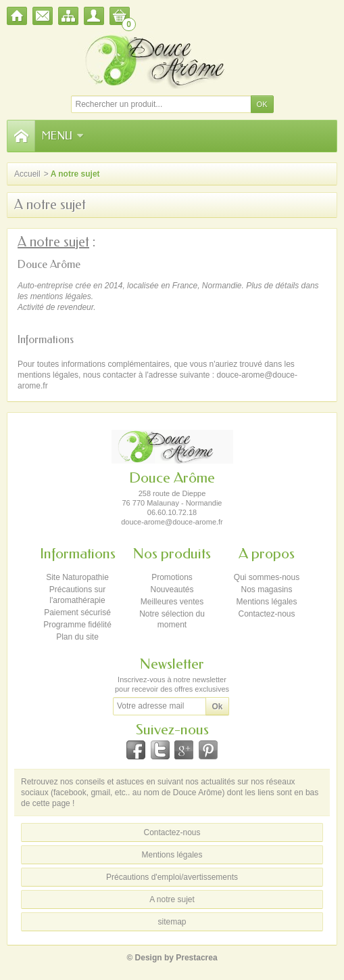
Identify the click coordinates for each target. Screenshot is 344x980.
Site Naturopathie (77, 577)
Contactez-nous (266, 614)
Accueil (27, 174)
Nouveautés (172, 589)
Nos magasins (266, 589)
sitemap (172, 922)
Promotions (172, 577)
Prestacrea (196, 958)
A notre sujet (172, 899)
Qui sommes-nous (267, 577)
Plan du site (77, 637)
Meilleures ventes (172, 602)
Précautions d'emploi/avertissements (172, 877)
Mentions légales (266, 602)
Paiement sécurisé (77, 612)
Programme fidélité (77, 625)
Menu (63, 136)
